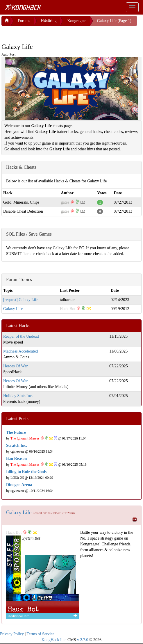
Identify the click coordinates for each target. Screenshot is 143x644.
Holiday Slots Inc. (18, 396)
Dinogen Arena (19, 485)
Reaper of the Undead (21, 336)
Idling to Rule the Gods (26, 472)
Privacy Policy (12, 634)
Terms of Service (41, 634)
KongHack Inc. (54, 640)
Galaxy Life (13, 309)
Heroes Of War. (16, 366)
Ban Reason (16, 459)
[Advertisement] (48, 33)
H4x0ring (49, 21)
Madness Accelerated (20, 351)
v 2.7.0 (83, 640)
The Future (16, 432)
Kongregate (77, 21)
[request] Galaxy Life (21, 300)
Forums (24, 21)
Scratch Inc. (17, 445)
